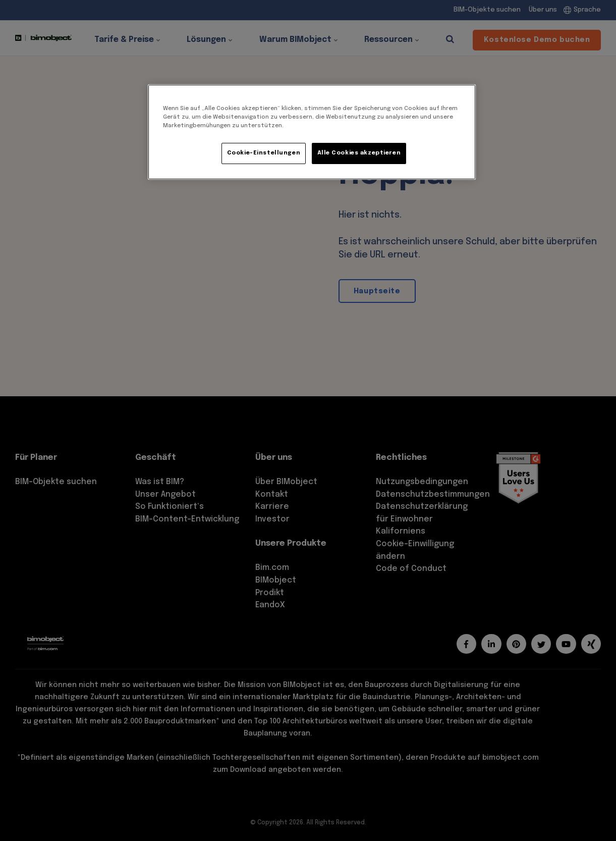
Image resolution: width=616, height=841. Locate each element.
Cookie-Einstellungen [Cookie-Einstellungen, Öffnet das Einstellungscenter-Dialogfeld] (264, 153)
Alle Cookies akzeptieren (359, 153)
